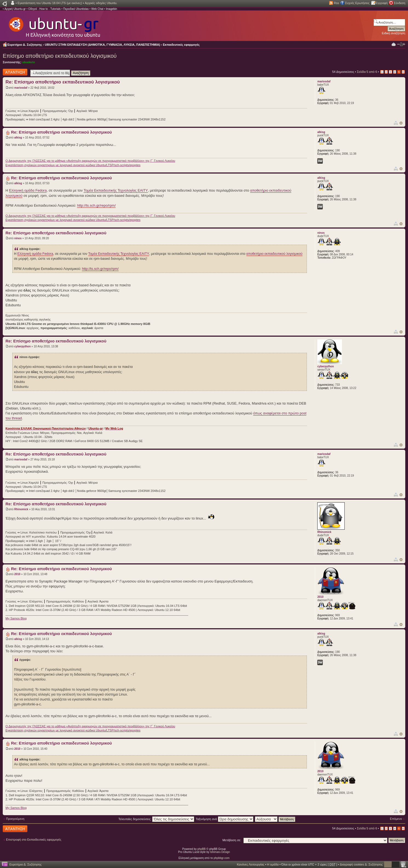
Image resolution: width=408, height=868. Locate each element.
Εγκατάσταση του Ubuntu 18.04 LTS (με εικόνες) (50, 3)
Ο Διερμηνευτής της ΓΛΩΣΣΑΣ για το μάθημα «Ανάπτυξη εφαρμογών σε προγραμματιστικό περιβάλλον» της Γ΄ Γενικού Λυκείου (90, 161)
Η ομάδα (273, 864)
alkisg (18, 138)
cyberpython (22, 346)
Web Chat (97, 9)
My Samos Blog (16, 618)
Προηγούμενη (15, 819)
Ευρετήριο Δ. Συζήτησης (25, 45)
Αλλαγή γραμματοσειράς (401, 44)
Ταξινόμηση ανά (225, 819)
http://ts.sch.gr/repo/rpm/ (96, 205)
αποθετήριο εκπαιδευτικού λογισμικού (274, 254)
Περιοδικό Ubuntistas (76, 9)
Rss (336, 3)
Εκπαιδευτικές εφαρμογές (181, 45)
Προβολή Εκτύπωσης (394, 44)
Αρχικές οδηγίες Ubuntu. (101, 3)
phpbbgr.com (222, 858)
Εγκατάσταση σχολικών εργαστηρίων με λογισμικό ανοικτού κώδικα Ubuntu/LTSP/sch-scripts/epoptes (73, 165)
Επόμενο (396, 819)
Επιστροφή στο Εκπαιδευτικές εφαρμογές (34, 840)
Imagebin (111, 9)
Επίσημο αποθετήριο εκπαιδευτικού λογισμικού (60, 56)
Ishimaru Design (220, 852)
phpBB (202, 849)
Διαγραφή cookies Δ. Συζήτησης (361, 864)
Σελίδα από (367, 72)
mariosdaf (21, 88)
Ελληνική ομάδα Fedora (28, 190)
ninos (18, 238)
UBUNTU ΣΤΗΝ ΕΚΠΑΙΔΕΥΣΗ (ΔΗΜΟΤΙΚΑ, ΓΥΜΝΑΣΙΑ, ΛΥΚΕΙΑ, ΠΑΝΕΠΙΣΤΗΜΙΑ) (103, 45)
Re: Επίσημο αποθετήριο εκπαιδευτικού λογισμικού (63, 82)
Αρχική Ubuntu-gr (15, 9)
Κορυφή (401, 123)
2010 (17, 574)
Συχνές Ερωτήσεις (357, 3)
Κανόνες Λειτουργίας (250, 864)
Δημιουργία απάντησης (15, 72)
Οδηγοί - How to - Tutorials (44, 9)
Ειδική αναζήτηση (394, 33)
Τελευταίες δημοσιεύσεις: (156, 819)
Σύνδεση (400, 3)
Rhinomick (21, 509)
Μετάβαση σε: (232, 840)
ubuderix (28, 62)
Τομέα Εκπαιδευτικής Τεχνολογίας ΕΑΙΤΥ (116, 190)
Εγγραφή (382, 3)
